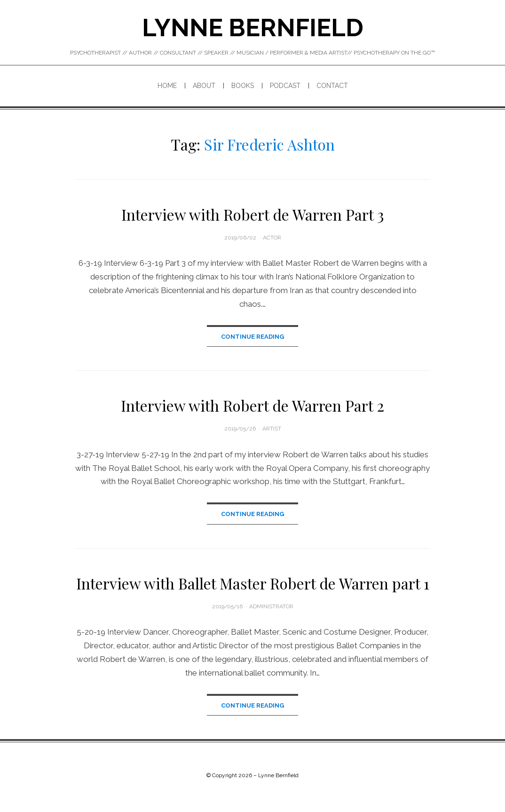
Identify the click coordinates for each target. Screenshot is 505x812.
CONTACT (332, 86)
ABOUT (204, 86)
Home (167, 86)
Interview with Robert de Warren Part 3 (253, 214)
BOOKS (243, 86)
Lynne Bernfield (253, 28)
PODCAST (285, 86)
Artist (272, 429)
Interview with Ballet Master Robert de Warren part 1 (253, 584)
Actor (272, 238)
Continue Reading (252, 337)
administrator (271, 607)
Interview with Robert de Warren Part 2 (252, 406)
